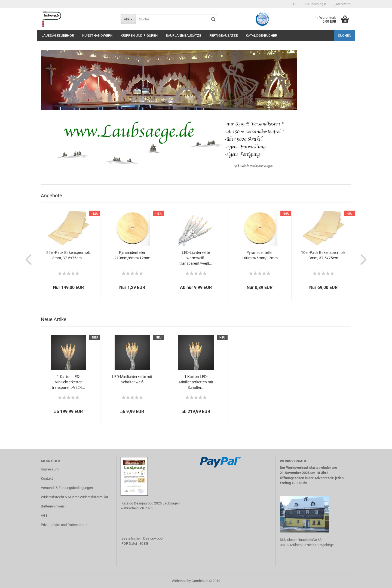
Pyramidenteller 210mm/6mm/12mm (132, 255)
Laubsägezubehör (58, 36)
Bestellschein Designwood (142, 538)
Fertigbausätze (223, 36)
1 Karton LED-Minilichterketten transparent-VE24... (68, 382)
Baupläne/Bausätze (183, 36)
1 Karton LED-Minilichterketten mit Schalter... (196, 382)
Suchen (344, 36)
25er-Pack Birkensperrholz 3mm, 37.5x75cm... (68, 255)
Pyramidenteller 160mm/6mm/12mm (260, 255)
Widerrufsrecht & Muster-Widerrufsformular (74, 497)
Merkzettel (343, 4)
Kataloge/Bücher (261, 36)
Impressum (50, 469)
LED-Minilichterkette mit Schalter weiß (132, 379)
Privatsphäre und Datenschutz (64, 525)
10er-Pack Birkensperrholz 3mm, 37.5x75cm (323, 255)
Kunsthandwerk (97, 36)
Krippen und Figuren (139, 36)
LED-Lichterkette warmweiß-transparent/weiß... (196, 258)
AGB (44, 515)
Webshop (179, 581)
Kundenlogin (316, 4)
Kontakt (47, 478)
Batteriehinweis (53, 506)
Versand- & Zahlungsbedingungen (67, 488)
